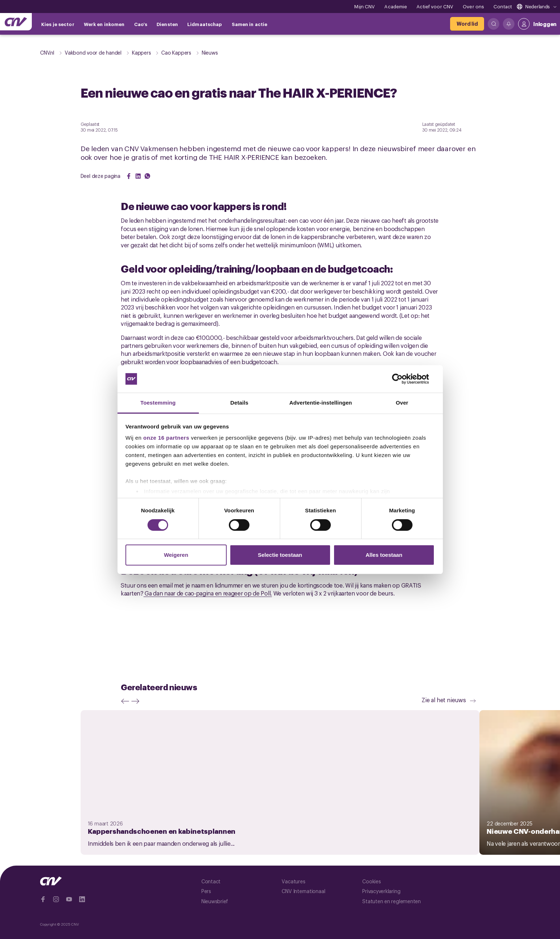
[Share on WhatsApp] (148, 176)
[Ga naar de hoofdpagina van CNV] (16, 22)
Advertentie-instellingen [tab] (320, 403)
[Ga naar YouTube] (69, 899)
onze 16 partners (166, 438)
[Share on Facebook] (129, 176)
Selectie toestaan (280, 555)
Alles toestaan (384, 555)
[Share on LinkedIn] (138, 176)
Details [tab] (239, 403)
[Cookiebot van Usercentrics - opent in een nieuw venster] (403, 379)
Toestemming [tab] (158, 403)
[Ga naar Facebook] (43, 899)
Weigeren (176, 555)
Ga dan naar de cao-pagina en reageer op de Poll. (208, 593)
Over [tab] (402, 403)
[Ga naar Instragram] (56, 899)
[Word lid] (467, 24)
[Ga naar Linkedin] (82, 899)
